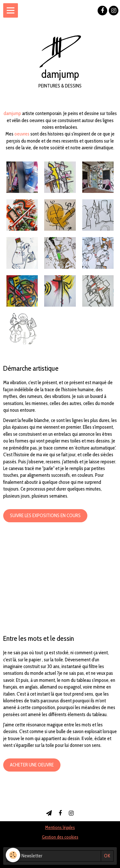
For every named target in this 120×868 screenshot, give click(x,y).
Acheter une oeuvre (32, 765)
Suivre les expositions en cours (45, 516)
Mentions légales (60, 827)
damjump (12, 113)
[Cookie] (13, 855)
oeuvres (22, 134)
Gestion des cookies (60, 837)
